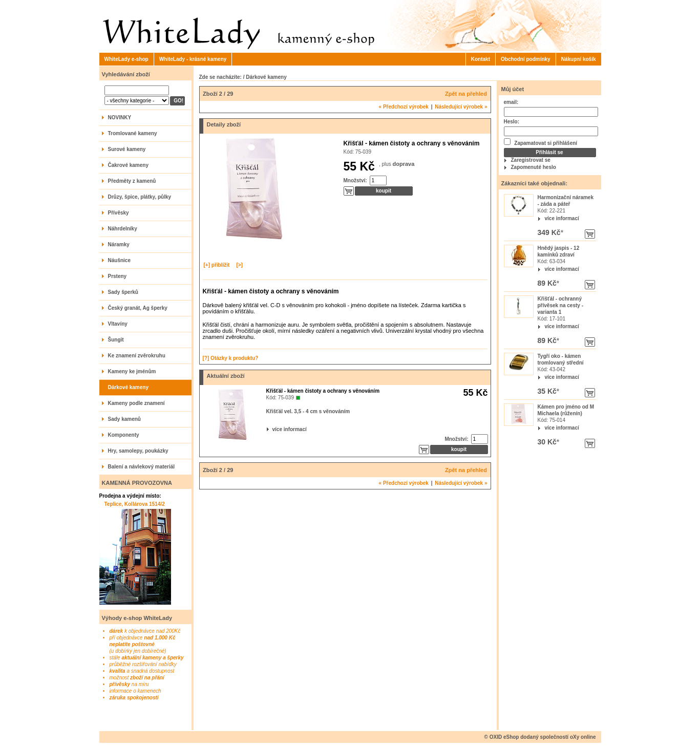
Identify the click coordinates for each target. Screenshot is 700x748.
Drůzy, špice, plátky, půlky (140, 197)
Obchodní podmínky (526, 59)
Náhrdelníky (123, 229)
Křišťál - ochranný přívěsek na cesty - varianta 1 (561, 305)
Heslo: (512, 122)
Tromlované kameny (133, 133)
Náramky (119, 244)
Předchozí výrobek (404, 107)
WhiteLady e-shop (126, 59)
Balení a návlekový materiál (142, 467)
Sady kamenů (124, 419)
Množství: (355, 180)
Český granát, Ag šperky (138, 308)
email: (511, 102)
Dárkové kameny (129, 387)
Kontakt (481, 59)
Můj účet (513, 89)
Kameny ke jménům (132, 371)
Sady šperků (123, 292)
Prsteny (118, 276)
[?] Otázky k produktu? (231, 358)
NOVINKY (120, 117)
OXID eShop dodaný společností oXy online (543, 737)
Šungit (116, 340)
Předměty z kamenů (132, 181)
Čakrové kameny (129, 165)
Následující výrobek (461, 107)
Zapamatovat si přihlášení (541, 142)
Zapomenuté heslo (534, 167)
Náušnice (119, 260)
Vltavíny (118, 324)
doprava (404, 164)
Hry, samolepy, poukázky (138, 451)
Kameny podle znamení (136, 403)
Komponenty (124, 435)
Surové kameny (127, 149)
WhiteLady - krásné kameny (193, 59)
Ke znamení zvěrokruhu (137, 356)
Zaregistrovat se (531, 160)
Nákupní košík (579, 59)
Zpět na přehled (466, 94)
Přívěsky (119, 213)
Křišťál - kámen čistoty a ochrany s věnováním (323, 391)
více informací (562, 218)
